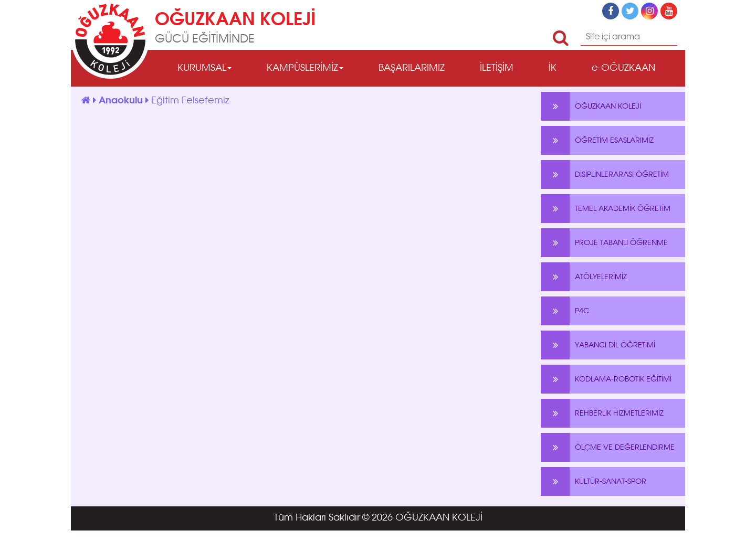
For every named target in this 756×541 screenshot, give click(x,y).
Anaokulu (122, 101)
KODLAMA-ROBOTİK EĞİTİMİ (606, 379)
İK (553, 68)
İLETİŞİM (497, 68)
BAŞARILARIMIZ (412, 68)
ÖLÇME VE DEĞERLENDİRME (608, 447)
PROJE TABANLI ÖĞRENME (604, 243)
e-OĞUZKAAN (623, 68)
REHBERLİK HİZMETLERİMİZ (602, 413)
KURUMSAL (204, 68)
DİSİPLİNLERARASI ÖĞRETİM (605, 174)
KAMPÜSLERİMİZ (305, 68)
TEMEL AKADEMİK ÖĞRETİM (606, 209)
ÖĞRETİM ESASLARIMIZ (597, 140)
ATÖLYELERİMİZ (584, 277)
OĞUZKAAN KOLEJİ (591, 106)
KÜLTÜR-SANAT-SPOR (594, 481)
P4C (565, 311)
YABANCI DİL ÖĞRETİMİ (598, 345)
